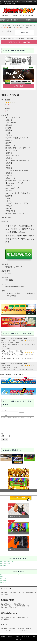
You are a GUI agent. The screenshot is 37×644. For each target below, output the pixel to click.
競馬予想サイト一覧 (6, 20)
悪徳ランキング (31, 20)
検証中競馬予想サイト (7, 609)
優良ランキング (18, 20)
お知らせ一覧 (5, 598)
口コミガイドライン (7, 633)
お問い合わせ (20, 632)
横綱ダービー (13, 552)
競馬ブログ (3, 585)
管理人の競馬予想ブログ (7, 565)
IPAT (1, 580)
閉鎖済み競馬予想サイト (22, 609)
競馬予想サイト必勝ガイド (9, 596)
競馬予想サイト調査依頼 (8, 632)
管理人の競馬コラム (6, 567)
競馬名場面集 (4, 568)
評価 (2, 437)
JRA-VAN (3, 582)
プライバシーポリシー (20, 633)
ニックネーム (5, 410)
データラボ (3, 584)
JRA (1, 578)
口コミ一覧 (21, 596)
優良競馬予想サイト (7, 607)
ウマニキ (11, 536)
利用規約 (28, 632)
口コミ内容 (4, 415)
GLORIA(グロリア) (14, 520)
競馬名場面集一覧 (31, 596)
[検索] (24, 33)
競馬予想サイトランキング (9, 611)
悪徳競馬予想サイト (20, 607)
